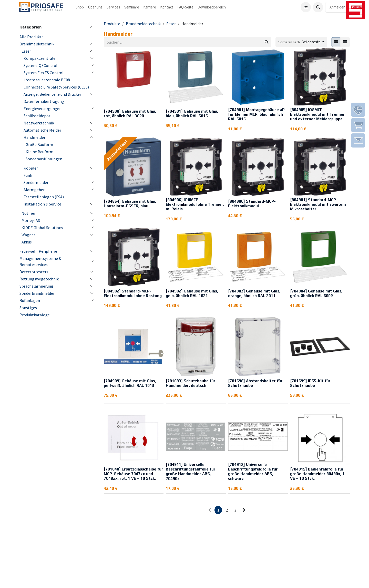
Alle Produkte (32, 37)
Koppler (31, 168)
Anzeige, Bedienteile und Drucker (52, 94)
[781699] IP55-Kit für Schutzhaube (310, 383)
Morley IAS (31, 220)
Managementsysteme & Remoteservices (40, 261)
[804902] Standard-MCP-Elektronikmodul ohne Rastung (133, 293)
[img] (358, 110)
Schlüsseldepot (37, 116)
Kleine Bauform (39, 152)
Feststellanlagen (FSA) (44, 197)
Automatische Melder (42, 130)
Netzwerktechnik (39, 123)
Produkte (112, 24)
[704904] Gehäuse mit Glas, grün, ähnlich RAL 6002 (316, 293)
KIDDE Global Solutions (42, 228)
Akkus (27, 242)
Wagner (28, 235)
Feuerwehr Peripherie (38, 251)
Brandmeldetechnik (37, 44)
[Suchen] (267, 42)
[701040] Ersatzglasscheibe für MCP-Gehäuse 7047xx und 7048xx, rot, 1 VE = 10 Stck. (134, 474)
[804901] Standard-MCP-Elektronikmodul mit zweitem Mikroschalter (318, 204)
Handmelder (34, 137)
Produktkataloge (35, 315)
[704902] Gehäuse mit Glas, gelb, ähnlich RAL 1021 (192, 293)
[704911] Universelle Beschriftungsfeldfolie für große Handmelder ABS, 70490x (191, 472)
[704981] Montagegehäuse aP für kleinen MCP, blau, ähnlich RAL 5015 (256, 114)
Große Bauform (39, 144)
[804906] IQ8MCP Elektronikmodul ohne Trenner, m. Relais (195, 204)
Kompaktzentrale (39, 58)
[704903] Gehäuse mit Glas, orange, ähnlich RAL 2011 (254, 293)
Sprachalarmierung (36, 286)
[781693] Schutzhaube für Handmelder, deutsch (191, 383)
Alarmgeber (34, 190)
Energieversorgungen (43, 109)
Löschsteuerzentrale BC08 (47, 80)
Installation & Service (42, 204)
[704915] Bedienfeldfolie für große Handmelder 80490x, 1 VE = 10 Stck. (317, 474)
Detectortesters (34, 272)
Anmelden (337, 7)
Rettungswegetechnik (39, 279)
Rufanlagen (30, 300)
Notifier (29, 213)
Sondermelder (36, 182)
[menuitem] (80, 7)
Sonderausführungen (44, 159)
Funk (28, 175)
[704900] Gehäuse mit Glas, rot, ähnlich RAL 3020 (130, 114)
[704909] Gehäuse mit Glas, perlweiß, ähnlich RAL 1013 (130, 383)
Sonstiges (28, 308)
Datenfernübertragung (44, 101)
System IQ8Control (40, 65)
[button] (318, 7)
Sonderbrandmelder (37, 293)
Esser (26, 51)
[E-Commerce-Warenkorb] (306, 7)
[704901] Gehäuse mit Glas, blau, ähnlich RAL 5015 (192, 114)
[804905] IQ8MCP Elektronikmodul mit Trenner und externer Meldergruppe (317, 114)
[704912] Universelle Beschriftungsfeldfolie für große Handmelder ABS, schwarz (253, 472)
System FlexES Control (44, 73)
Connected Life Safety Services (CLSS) (56, 87)
